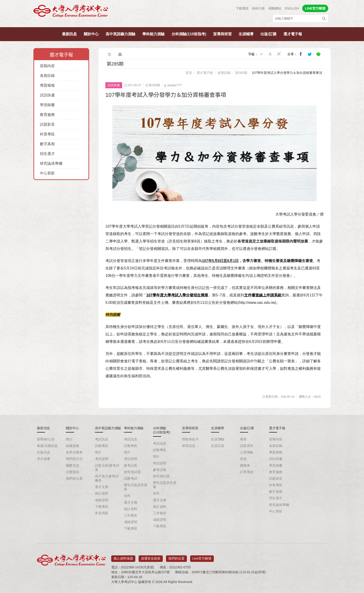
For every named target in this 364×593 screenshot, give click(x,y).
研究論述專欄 (51, 163)
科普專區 (47, 134)
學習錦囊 (47, 105)
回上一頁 (109, 54)
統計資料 (102, 493)
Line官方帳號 (202, 557)
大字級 (279, 54)
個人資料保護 (123, 557)
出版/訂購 (268, 34)
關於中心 (91, 34)
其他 (243, 459)
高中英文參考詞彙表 (107, 478)
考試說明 (102, 459)
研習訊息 (189, 446)
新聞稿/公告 (46, 439)
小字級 (262, 54)
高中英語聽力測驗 (120, 34)
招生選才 (47, 154)
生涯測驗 (218, 439)
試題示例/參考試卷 (107, 468)
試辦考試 (131, 478)
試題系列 (247, 446)
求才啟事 (44, 459)
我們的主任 (74, 459)
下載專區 (242, 8)
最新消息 (43, 428)
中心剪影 (47, 173)
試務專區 (102, 446)
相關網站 (275, 8)
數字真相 (47, 144)
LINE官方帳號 (315, 8)
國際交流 (73, 465)
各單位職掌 (74, 452)
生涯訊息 (218, 446)
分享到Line (318, 54)
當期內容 (47, 66)
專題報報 (47, 85)
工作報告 (131, 515)
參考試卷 (131, 465)
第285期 (241, 73)
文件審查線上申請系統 (263, 295)
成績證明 (102, 500)
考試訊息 (102, 439)
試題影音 (47, 124)
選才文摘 (102, 487)
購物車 (245, 465)
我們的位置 (74, 478)
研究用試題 (132, 472)
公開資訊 (73, 472)
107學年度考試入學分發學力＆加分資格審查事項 (287, 73)
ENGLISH (292, 8)
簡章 (243, 439)
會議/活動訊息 (47, 446)
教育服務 (47, 115)
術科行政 (258, 8)
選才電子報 (293, 34)
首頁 (189, 73)
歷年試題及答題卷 (136, 487)
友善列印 (120, 54)
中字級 (270, 54)
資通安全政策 (151, 557)
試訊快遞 (47, 95)
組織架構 (73, 446)
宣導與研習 (222, 34)
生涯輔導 (246, 34)
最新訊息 (69, 34)
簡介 (69, 439)
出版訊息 (44, 452)
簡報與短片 (190, 439)
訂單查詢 (247, 472)
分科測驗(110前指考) (189, 34)
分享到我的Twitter (310, 54)
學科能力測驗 (153, 34)
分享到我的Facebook (301, 54)
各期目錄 (47, 76)
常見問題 (102, 513)
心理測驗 (247, 452)
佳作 (127, 496)
